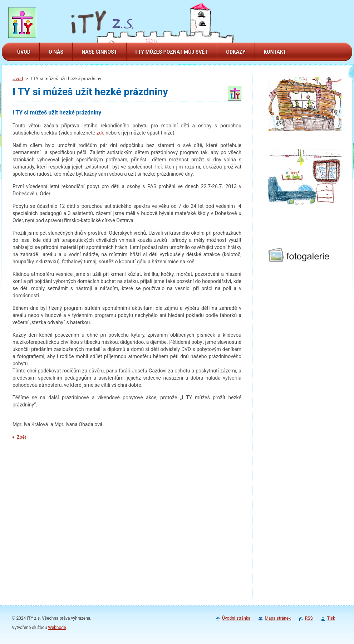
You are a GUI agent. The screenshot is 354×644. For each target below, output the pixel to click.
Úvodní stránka (236, 618)
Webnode (57, 628)
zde (100, 133)
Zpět (21, 437)
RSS (309, 618)
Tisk (331, 618)
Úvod (18, 79)
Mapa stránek (278, 618)
